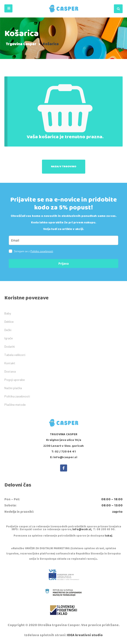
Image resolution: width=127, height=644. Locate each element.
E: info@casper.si (64, 457)
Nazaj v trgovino (64, 167)
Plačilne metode (15, 405)
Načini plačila (13, 388)
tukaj (108, 536)
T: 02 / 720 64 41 (63, 452)
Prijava (63, 263)
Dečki (8, 330)
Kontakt (10, 363)
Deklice (9, 322)
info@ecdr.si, (82, 529)
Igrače (9, 338)
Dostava (10, 371)
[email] (63, 240)
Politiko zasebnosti (42, 251)
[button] (8, 8)
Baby (8, 313)
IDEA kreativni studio (85, 635)
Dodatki (10, 346)
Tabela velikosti (15, 355)
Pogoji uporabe (15, 380)
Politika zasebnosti (17, 396)
